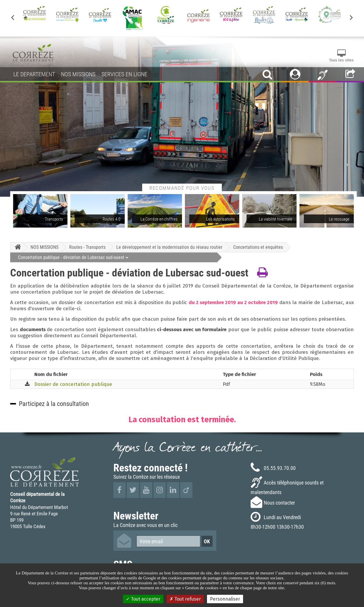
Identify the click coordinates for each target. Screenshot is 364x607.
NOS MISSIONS (44, 247)
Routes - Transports (87, 247)
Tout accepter (143, 599)
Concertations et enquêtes (258, 247)
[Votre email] (168, 541)
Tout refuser (185, 599)
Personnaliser (225, 599)
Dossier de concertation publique (73, 384)
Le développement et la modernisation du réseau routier (169, 247)
